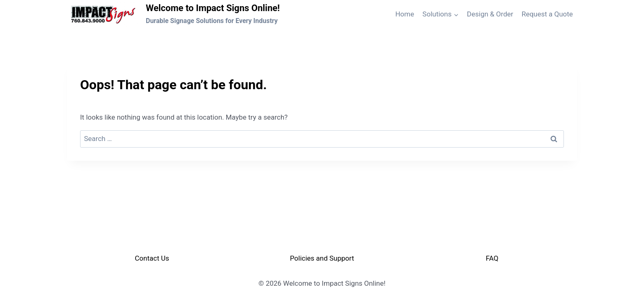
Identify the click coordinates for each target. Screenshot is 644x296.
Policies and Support (322, 258)
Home (405, 14)
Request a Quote (547, 14)
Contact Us (152, 258)
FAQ (492, 258)
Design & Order (490, 14)
